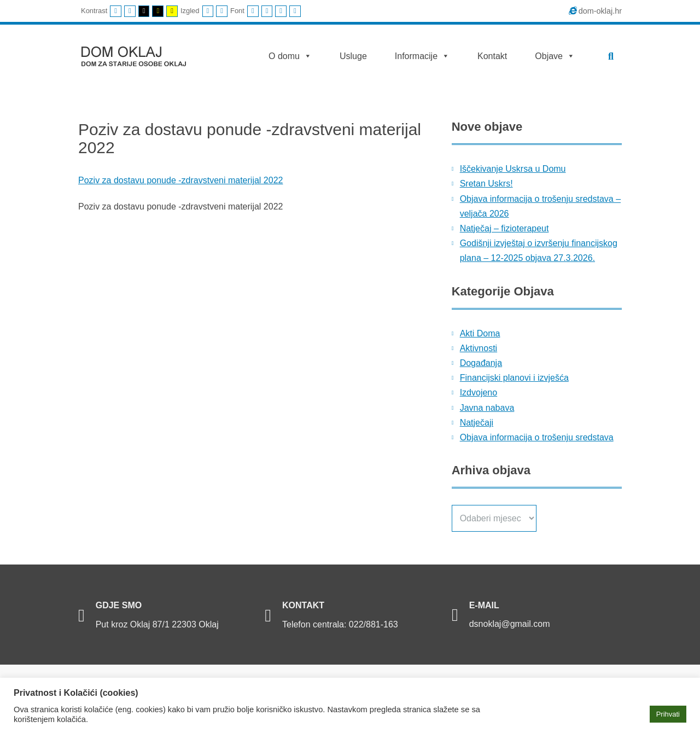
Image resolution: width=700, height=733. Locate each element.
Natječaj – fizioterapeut (504, 228)
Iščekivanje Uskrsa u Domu (513, 169)
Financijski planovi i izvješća (514, 378)
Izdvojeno (479, 392)
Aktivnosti (479, 348)
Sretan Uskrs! (486, 184)
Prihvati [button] (668, 714)
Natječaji (477, 423)
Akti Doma (480, 333)
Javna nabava (487, 408)
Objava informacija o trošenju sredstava (537, 437)
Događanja (481, 363)
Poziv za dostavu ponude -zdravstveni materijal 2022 (180, 180)
